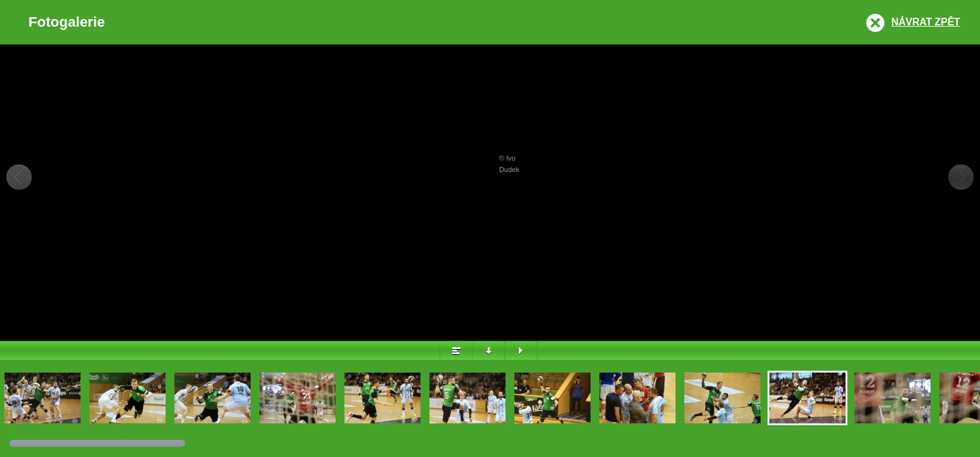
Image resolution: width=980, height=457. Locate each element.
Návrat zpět (925, 22)
